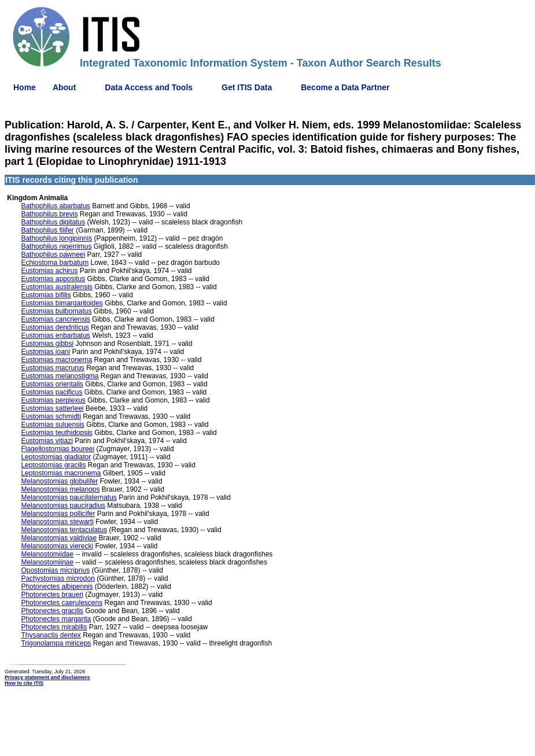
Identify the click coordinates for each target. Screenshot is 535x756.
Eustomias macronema (56, 360)
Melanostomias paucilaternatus (69, 497)
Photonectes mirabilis (54, 627)
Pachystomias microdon (58, 578)
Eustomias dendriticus (55, 327)
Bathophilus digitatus (53, 222)
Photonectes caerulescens (62, 603)
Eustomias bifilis (46, 295)
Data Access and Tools (149, 87)
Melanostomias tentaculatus (64, 530)
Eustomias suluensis (52, 425)
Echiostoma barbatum (55, 263)
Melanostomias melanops (60, 489)
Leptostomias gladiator (56, 457)
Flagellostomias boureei (58, 449)
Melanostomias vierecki (57, 546)
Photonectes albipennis (57, 587)
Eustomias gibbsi (47, 344)
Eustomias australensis (56, 287)
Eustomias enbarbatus (55, 335)
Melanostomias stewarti (57, 522)
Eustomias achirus (49, 271)
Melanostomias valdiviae (59, 538)
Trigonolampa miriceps (56, 643)
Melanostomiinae (47, 562)
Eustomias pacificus (51, 392)
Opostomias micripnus (55, 570)
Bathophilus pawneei (53, 255)
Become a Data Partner (345, 87)
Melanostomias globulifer (59, 481)
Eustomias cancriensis (55, 319)
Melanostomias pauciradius (63, 506)
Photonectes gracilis (52, 611)
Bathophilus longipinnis (56, 238)
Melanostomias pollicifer (58, 514)
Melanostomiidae (47, 554)
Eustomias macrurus (52, 368)
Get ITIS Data (247, 87)
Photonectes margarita (56, 619)
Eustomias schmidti (51, 416)
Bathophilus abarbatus (55, 206)
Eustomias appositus (53, 279)
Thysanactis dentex (51, 635)
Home (25, 87)
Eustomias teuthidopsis (56, 433)
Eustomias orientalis (52, 384)
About (64, 87)
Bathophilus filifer (47, 230)
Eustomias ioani (45, 352)
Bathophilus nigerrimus (56, 246)
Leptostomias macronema (61, 473)
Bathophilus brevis (49, 214)
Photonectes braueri (52, 595)
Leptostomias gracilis (53, 465)
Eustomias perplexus (53, 400)
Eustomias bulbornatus (56, 311)
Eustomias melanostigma (60, 376)
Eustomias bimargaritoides (62, 303)
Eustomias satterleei (52, 408)
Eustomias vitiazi (47, 441)
